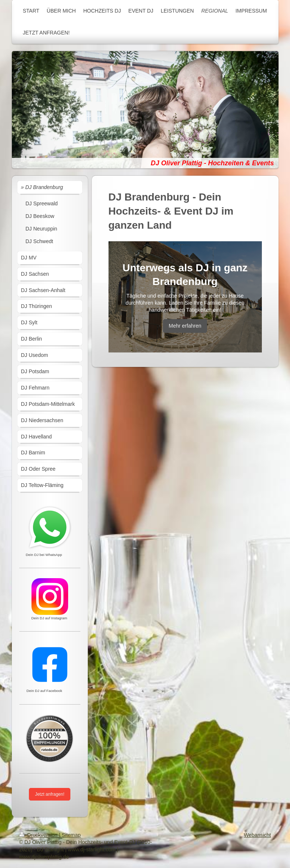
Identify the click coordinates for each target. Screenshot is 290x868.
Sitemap (71, 835)
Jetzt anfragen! (49, 794)
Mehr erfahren (185, 326)
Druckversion (39, 835)
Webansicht (258, 835)
